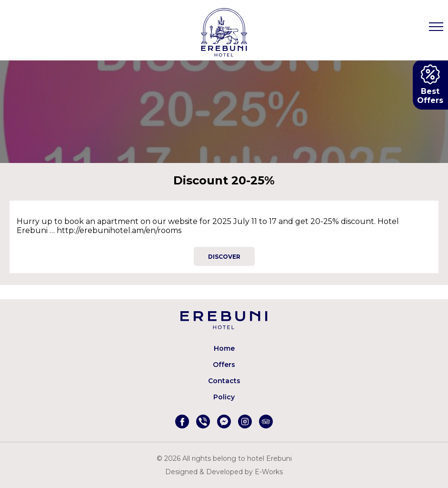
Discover (224, 257)
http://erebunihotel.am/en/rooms (119, 230)
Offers (224, 365)
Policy (224, 397)
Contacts (224, 381)
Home (224, 348)
